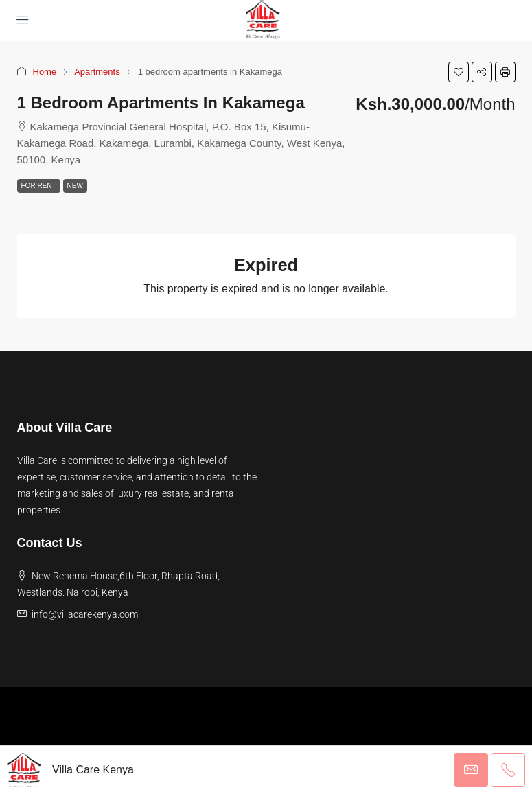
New (75, 186)
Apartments (97, 72)
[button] (459, 72)
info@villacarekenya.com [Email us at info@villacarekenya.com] (85, 614)
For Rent (39, 186)
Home (45, 72)
